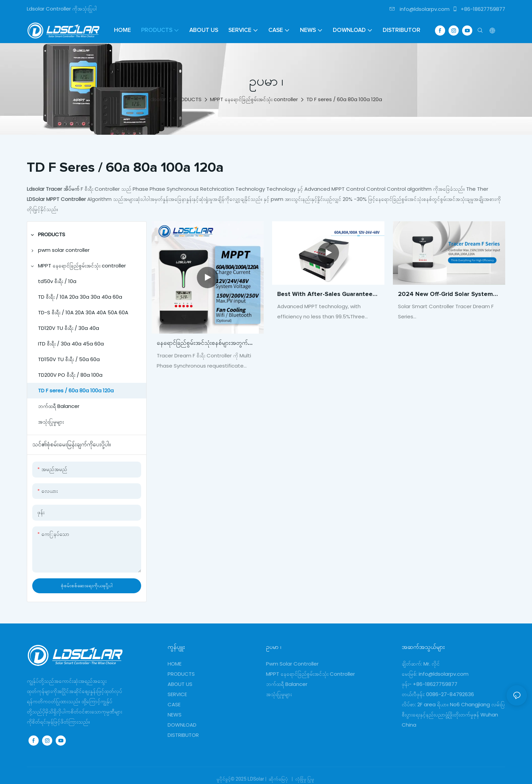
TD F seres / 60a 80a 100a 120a (344, 99)
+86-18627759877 (479, 9)
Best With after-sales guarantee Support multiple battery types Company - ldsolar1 (325, 295)
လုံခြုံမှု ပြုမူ (305, 779)
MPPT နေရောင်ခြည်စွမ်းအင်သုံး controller (254, 99)
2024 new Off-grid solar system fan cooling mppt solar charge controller (445, 295)
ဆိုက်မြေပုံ (279, 779)
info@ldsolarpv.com (420, 9)
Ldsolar (157, 99)
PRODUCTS (188, 99)
